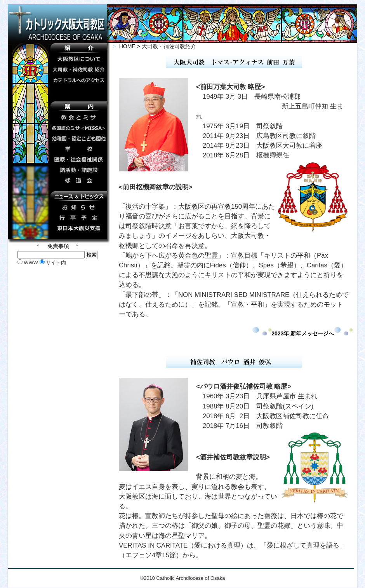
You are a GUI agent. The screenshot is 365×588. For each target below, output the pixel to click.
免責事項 (57, 246)
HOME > (127, 46)
